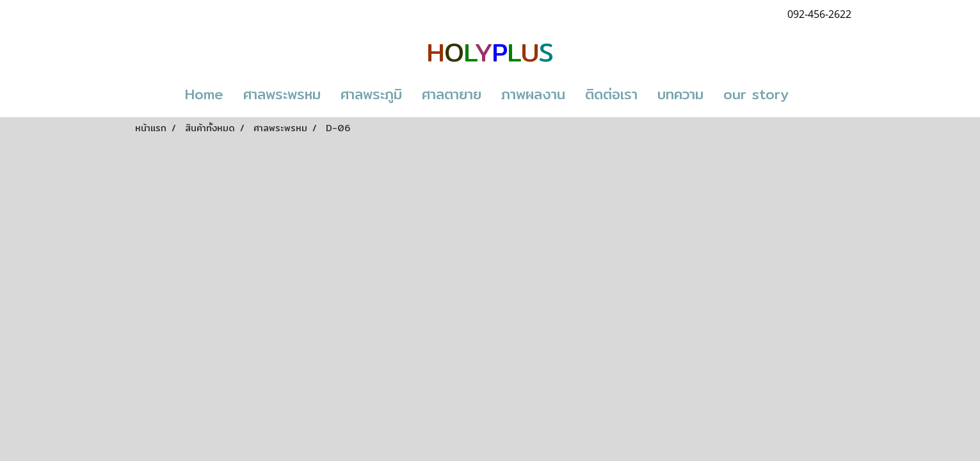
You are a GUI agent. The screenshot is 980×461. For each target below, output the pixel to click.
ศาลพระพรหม (282, 94)
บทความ (680, 94)
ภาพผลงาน (533, 94)
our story (756, 94)
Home (204, 94)
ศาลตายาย (452, 94)
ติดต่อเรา (611, 94)
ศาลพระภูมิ (371, 94)
